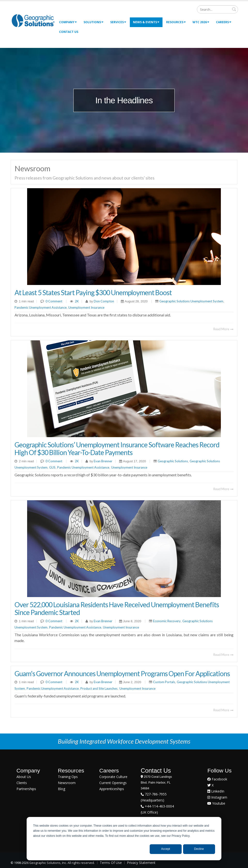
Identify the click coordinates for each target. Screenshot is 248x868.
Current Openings (113, 783)
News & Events (146, 22)
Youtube (216, 803)
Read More (223, 329)
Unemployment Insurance (86, 307)
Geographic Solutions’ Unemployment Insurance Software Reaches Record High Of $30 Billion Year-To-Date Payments (117, 449)
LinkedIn (216, 791)
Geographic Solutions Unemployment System (191, 301)
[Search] (217, 9)
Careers (224, 22)
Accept (166, 849)
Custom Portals (164, 682)
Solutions (93, 22)
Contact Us (69, 32)
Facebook (217, 779)
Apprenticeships (112, 789)
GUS (52, 467)
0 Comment (54, 301)
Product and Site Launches (99, 688)
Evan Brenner (103, 461)
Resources (176, 22)
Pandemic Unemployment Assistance (41, 307)
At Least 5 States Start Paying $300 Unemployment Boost (93, 292)
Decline (199, 849)
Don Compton (104, 301)
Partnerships (26, 789)
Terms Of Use (111, 863)
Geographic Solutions (173, 461)
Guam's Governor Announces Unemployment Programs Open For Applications (122, 673)
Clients (22, 783)
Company (68, 22)
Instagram (217, 797)
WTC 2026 (201, 22)
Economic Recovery (167, 621)
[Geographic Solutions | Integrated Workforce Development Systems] (33, 20)
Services (118, 22)
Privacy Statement (141, 863)
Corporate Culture (113, 777)
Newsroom (67, 783)
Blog (62, 789)
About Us (24, 777)
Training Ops (68, 777)
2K (77, 301)
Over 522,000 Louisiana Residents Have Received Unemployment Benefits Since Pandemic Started (117, 608)
